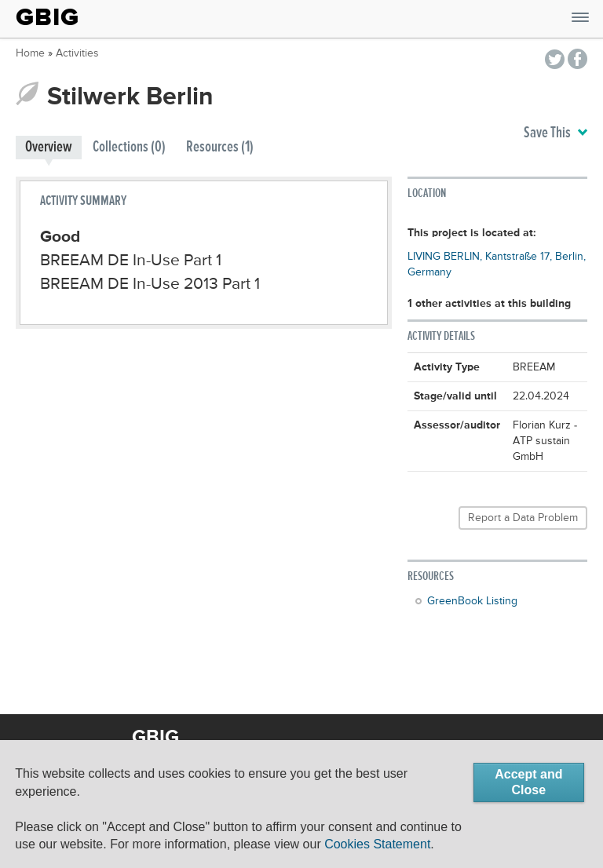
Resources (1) (220, 147)
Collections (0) (129, 147)
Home (30, 53)
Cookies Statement (377, 844)
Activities (77, 53)
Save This (555, 133)
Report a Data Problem (523, 518)
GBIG (48, 17)
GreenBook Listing (472, 601)
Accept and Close (528, 782)
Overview (49, 147)
